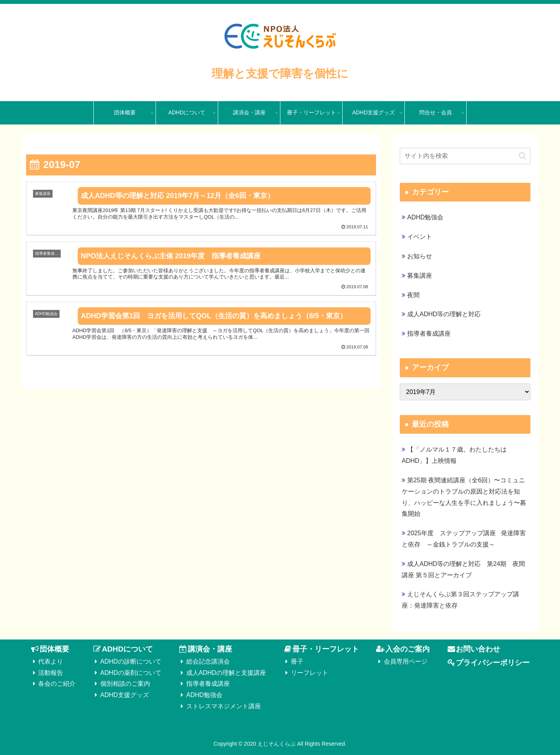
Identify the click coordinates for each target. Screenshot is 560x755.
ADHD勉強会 (204, 695)
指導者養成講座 (208, 684)
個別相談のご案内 (125, 684)
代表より (51, 661)
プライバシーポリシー (493, 663)
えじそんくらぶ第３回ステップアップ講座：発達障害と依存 (460, 600)
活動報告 (51, 673)
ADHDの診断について (131, 661)
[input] (465, 156)
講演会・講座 (210, 649)
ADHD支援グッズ (125, 695)
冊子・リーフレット (326, 649)
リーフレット (310, 673)
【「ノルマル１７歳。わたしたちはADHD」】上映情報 (454, 455)
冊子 (297, 661)
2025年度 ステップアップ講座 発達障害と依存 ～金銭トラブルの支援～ (464, 539)
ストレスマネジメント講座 (224, 706)
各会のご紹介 (57, 684)
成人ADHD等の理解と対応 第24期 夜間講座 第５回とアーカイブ (463, 569)
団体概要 (54, 649)
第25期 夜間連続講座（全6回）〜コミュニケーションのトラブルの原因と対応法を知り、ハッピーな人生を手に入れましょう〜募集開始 (464, 497)
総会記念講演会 (208, 661)
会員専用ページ (406, 661)
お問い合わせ (478, 649)
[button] (522, 156)
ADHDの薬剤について (131, 673)
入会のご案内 (408, 649)
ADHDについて (127, 649)
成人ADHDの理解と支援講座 (226, 673)
